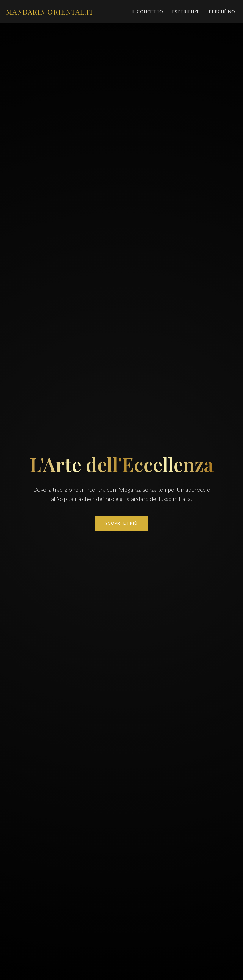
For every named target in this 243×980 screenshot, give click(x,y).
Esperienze (186, 12)
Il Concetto (147, 12)
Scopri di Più (121, 523)
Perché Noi (223, 12)
